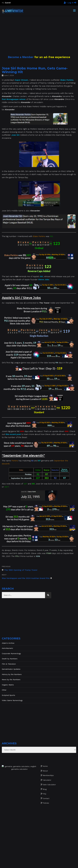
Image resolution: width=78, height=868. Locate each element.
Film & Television (9, 664)
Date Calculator (49, 785)
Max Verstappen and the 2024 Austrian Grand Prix (26, 578)
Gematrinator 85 (42, 862)
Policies (46, 803)
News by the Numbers (11, 680)
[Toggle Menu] (74, 11)
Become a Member (21, 57)
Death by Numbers (10, 659)
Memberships (48, 775)
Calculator (47, 780)
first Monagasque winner (14, 99)
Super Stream (22, 80)
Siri (41, 276)
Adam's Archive (8, 643)
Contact (46, 798)
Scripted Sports (8, 695)
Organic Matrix (8, 685)
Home (45, 766)
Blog (45, 789)
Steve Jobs (44, 279)
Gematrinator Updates (11, 669)
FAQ (44, 794)
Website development (27, 864)
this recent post (13, 434)
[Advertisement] (39, 33)
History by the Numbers (12, 674)
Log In (72, 3)
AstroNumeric (7, 648)
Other (4, 690)
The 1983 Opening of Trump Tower (21, 570)
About (45, 771)
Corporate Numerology (11, 653)
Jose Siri (15, 135)
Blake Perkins (67, 80)
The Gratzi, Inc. (54, 864)
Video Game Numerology (12, 700)
